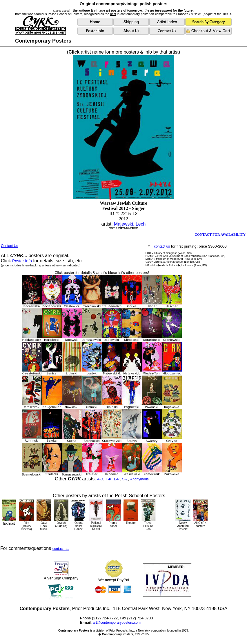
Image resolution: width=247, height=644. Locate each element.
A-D (100, 479)
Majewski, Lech (130, 224)
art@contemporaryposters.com (117, 623)
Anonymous (139, 479)
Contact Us (9, 246)
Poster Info (22, 261)
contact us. (61, 549)
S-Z (125, 479)
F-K (109, 479)
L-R (117, 479)
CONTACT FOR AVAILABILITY (220, 235)
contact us (162, 246)
